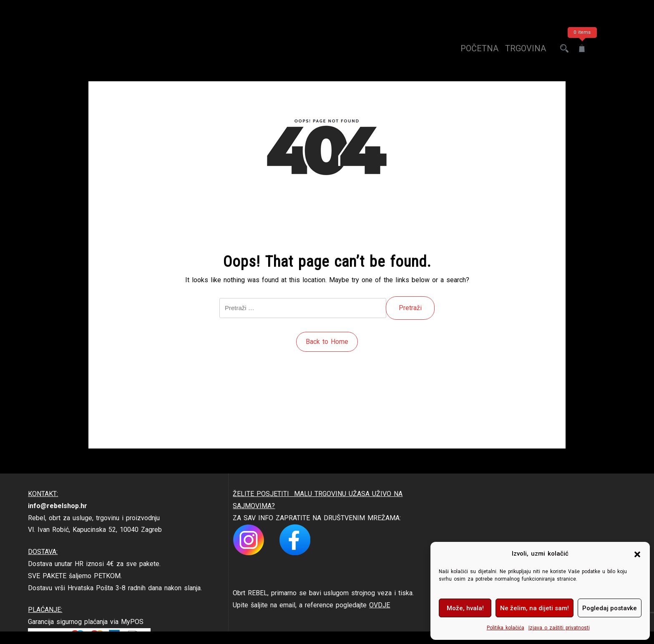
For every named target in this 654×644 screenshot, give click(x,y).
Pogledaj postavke (610, 608)
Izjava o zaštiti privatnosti (559, 628)
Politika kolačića (506, 628)
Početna (479, 48)
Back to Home (327, 342)
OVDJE (380, 605)
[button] (637, 554)
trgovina (526, 48)
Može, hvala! (465, 608)
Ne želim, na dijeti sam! (535, 608)
